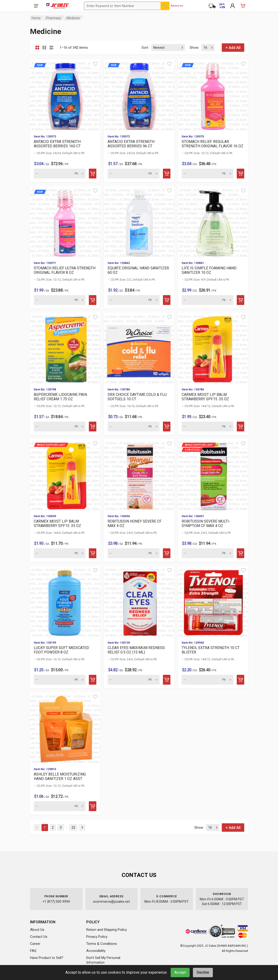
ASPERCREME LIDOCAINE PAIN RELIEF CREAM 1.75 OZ (60, 397)
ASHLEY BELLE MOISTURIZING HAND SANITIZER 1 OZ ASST (60, 776)
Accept (180, 972)
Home (36, 18)
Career (35, 944)
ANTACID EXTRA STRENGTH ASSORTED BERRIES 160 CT (57, 144)
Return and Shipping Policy (107, 930)
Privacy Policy (97, 937)
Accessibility (96, 951)
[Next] (82, 828)
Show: (194, 48)
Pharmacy (54, 18)
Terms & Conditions (102, 944)
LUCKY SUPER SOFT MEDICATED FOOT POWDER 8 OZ (61, 650)
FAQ (33, 951)
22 (73, 828)
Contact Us (39, 937)
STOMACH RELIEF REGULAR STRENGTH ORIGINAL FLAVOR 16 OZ (212, 144)
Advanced (177, 6)
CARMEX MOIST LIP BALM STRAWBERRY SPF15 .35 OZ (205, 397)
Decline (203, 972)
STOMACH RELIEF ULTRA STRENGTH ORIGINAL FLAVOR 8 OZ (65, 270)
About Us (37, 930)
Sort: (145, 48)
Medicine (73, 18)
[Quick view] (95, 64)
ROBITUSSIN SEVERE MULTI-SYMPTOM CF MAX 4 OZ (206, 523)
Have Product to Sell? (47, 958)
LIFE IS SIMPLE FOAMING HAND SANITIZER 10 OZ (209, 270)
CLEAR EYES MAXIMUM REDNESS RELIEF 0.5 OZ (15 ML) (136, 650)
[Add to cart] (93, 174)
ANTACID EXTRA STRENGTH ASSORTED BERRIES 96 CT (131, 144)
